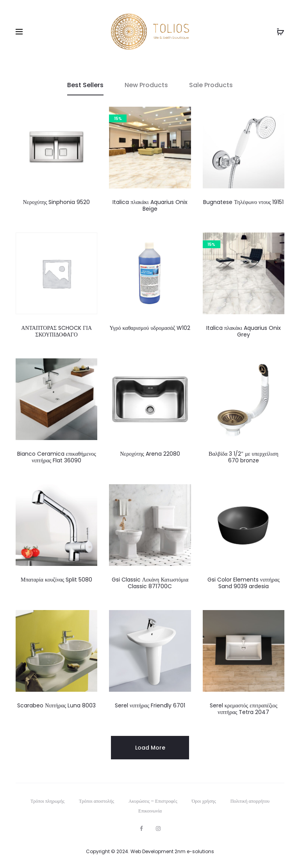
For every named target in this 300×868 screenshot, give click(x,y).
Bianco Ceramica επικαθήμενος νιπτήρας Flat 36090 (57, 457)
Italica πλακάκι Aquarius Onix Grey (244, 331)
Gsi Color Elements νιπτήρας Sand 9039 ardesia (244, 583)
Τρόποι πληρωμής (47, 801)
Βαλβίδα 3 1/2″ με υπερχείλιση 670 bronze (243, 457)
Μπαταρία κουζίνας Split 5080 (56, 580)
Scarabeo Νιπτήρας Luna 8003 (56, 705)
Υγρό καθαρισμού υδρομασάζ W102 (150, 328)
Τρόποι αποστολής (96, 801)
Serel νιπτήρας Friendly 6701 (150, 705)
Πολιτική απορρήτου (250, 801)
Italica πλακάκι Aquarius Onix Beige (150, 205)
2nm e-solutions (194, 851)
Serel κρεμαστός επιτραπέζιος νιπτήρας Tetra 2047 (244, 709)
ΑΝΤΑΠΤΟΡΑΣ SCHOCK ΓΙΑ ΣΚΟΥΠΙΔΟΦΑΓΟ (56, 331)
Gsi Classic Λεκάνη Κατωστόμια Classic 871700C (150, 583)
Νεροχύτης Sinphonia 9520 (57, 202)
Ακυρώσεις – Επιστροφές (153, 801)
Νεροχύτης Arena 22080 (150, 454)
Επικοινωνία (150, 811)
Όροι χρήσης (204, 801)
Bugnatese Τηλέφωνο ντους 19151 (243, 202)
